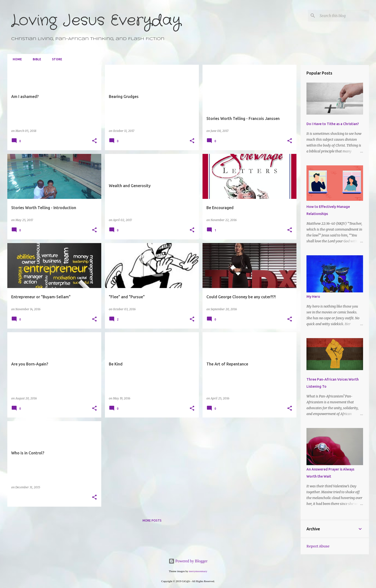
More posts (152, 520)
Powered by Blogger (188, 561)
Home (16, 59)
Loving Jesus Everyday (96, 21)
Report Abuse (318, 546)
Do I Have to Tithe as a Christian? (333, 124)
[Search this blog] (343, 16)
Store (56, 59)
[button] (94, 141)
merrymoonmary (198, 571)
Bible (36, 59)
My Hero (313, 297)
